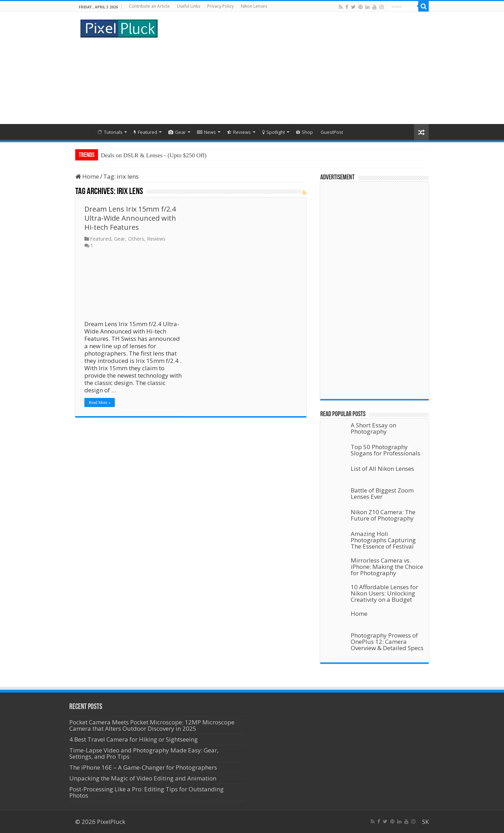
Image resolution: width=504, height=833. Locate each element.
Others (136, 239)
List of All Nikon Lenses (382, 469)
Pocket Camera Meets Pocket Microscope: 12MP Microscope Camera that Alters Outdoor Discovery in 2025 (152, 725)
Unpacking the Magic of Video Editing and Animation (143, 778)
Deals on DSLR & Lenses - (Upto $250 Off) (154, 155)
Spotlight (274, 132)
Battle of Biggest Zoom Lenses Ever (382, 493)
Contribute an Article (149, 6)
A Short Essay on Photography (373, 428)
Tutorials (110, 132)
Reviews (239, 132)
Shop (304, 132)
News (206, 132)
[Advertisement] (296, 68)
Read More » (100, 402)
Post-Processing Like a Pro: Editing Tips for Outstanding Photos (146, 792)
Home (84, 131)
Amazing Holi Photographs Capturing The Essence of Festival (383, 540)
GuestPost (332, 132)
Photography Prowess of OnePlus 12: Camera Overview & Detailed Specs (387, 642)
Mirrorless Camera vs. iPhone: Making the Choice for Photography (387, 567)
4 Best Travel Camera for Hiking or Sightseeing (134, 739)
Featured (145, 132)
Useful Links (188, 6)
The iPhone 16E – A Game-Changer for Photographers (144, 767)
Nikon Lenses (254, 6)
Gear (177, 132)
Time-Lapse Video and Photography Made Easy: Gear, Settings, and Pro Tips (144, 753)
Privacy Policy (220, 6)
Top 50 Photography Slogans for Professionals (386, 450)
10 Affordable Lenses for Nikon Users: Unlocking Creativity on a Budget (384, 593)
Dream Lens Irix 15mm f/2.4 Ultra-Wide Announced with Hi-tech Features (130, 218)
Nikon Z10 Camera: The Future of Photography (383, 515)
